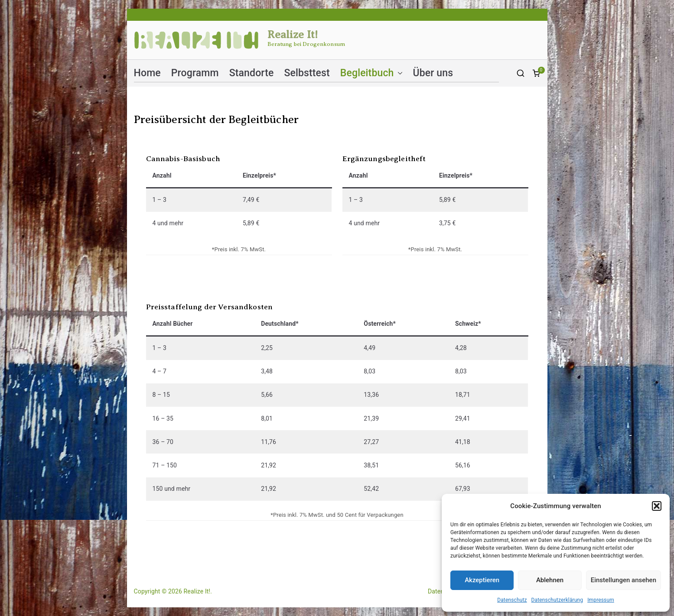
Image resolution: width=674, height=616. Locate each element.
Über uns (433, 73)
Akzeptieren (482, 580)
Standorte (252, 73)
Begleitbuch (371, 73)
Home (147, 73)
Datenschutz (512, 600)
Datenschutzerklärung (557, 600)
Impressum (601, 600)
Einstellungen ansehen (624, 580)
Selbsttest (307, 73)
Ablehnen (550, 580)
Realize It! (293, 35)
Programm (195, 73)
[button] (657, 506)
